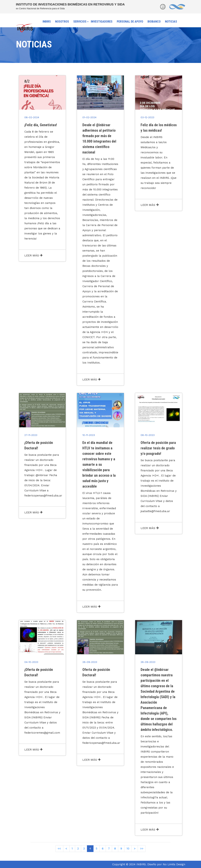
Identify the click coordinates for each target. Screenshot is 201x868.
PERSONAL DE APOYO (130, 22)
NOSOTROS (62, 22)
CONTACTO (50, 34)
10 (128, 849)
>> (142, 849)
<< (59, 849)
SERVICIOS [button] (80, 22)
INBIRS (47, 22)
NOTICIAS (171, 22)
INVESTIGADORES (102, 22)
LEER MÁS (33, 255)
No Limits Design (174, 864)
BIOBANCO (154, 22)
